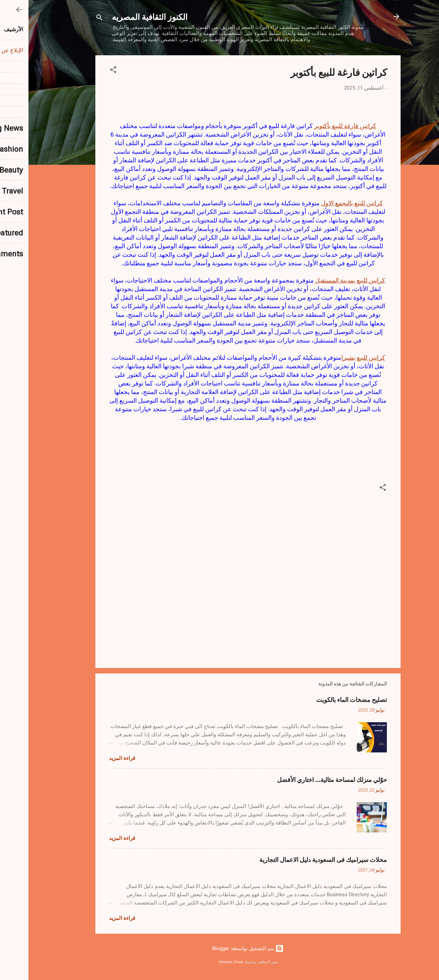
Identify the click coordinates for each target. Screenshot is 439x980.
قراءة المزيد (94, 758)
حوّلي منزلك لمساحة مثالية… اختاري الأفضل (304, 780)
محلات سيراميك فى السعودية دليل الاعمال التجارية (295, 860)
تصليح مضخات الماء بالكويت (323, 700)
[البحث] (71, 19)
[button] (85, 71)
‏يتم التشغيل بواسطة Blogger (219, 948)
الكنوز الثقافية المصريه (121, 16)
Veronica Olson (202, 962)
